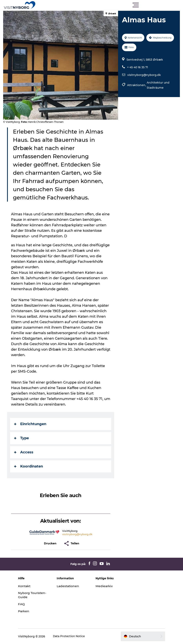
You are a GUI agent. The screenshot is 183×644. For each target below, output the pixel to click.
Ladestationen (71, 586)
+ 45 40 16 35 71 (137, 67)
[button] (109, 5)
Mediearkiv (104, 586)
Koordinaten (29, 466)
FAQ (25, 604)
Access (25, 452)
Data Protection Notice (73, 636)
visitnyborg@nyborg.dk (144, 75)
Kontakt (29, 586)
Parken (28, 611)
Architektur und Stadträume (158, 85)
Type (22, 438)
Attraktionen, (137, 85)
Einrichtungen (31, 424)
